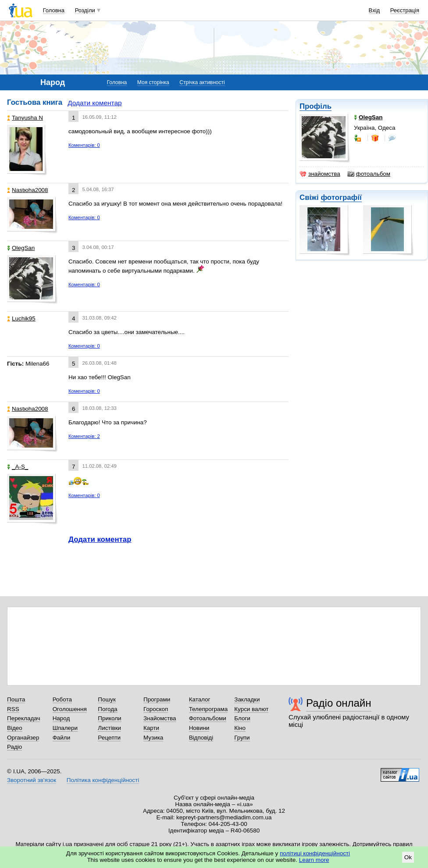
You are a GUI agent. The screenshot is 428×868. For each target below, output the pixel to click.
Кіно (240, 728)
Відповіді (201, 738)
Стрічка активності (202, 82)
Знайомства (160, 718)
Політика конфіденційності (103, 780)
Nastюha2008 (28, 190)
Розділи (85, 10)
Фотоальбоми (208, 718)
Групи (242, 738)
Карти (151, 728)
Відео (15, 728)
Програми (157, 699)
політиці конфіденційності (315, 853)
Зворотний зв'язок (32, 780)
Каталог (200, 699)
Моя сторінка (153, 82)
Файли (62, 738)
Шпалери (65, 728)
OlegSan (21, 248)
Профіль (316, 106)
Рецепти (109, 738)
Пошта (16, 699)
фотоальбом (369, 174)
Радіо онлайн (339, 703)
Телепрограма (209, 709)
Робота (62, 699)
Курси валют (251, 709)
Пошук (107, 699)
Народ (61, 718)
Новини (199, 728)
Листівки (109, 728)
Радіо (14, 747)
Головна (54, 10)
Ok (408, 857)
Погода (107, 709)
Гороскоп (156, 709)
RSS (13, 709)
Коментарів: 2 (84, 436)
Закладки (247, 699)
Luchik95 (21, 318)
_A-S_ (18, 467)
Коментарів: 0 (84, 145)
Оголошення (70, 709)
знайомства (320, 174)
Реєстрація (405, 10)
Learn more (314, 860)
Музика (153, 738)
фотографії (341, 197)
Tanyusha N (25, 118)
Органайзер (23, 738)
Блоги (242, 718)
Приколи (109, 718)
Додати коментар (95, 103)
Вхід (374, 10)
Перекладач (23, 718)
